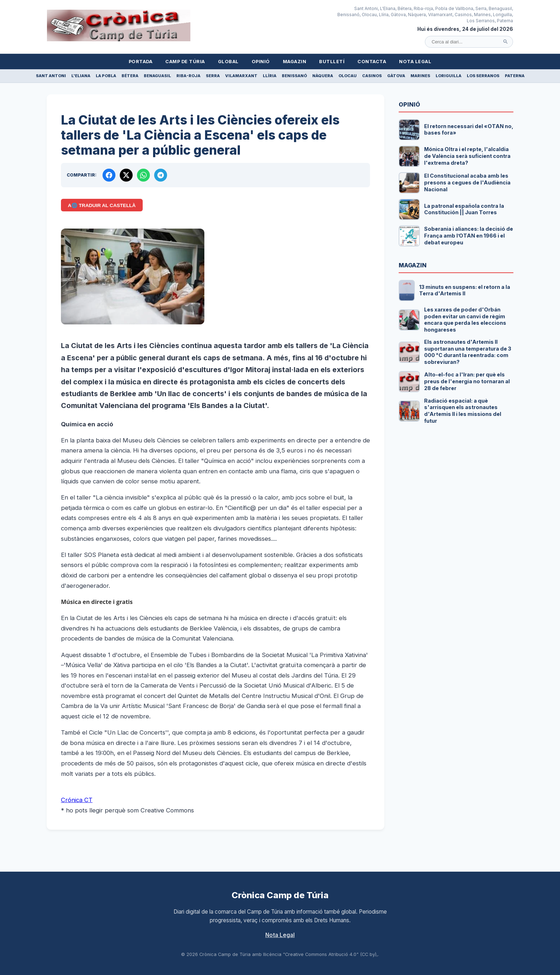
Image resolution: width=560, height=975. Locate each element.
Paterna (515, 76)
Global (228, 62)
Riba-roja (188, 76)
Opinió (261, 62)
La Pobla (106, 76)
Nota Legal (415, 62)
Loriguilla (449, 76)
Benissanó (294, 76)
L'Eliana (81, 76)
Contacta (372, 62)
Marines (420, 76)
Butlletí (332, 62)
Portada (141, 62)
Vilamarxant (241, 76)
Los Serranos (483, 76)
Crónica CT (77, 800)
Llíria (270, 76)
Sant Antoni (51, 76)
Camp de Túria (185, 62)
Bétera (130, 76)
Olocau (348, 76)
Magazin (295, 62)
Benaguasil (157, 76)
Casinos (372, 76)
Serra (213, 76)
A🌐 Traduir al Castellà (102, 205)
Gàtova (396, 76)
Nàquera (323, 76)
